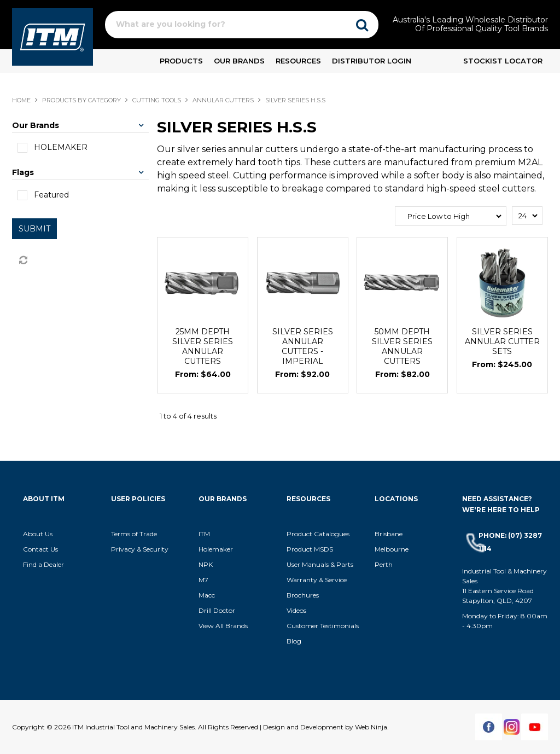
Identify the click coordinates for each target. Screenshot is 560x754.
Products (181, 61)
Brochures (303, 595)
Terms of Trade (134, 534)
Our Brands (239, 61)
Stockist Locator (503, 61)
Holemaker (216, 549)
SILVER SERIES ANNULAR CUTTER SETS (502, 341)
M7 (203, 580)
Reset (22, 260)
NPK (206, 564)
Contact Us (40, 549)
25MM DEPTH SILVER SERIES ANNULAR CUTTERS (203, 346)
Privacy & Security (141, 549)
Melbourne (392, 549)
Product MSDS (310, 549)
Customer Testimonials (323, 626)
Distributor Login (372, 61)
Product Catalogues (318, 534)
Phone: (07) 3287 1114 (510, 542)
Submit (34, 229)
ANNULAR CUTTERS (223, 100)
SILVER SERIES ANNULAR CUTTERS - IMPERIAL (303, 346)
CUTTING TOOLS (157, 100)
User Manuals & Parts (320, 564)
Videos (296, 610)
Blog (294, 641)
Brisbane (389, 534)
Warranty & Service (317, 580)
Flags (23, 172)
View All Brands (223, 626)
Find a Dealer (43, 564)
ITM (204, 534)
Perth (384, 564)
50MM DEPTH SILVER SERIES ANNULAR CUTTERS (402, 346)
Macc (207, 595)
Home (21, 100)
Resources (298, 61)
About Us (38, 534)
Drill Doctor (217, 610)
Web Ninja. (372, 727)
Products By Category (81, 100)
